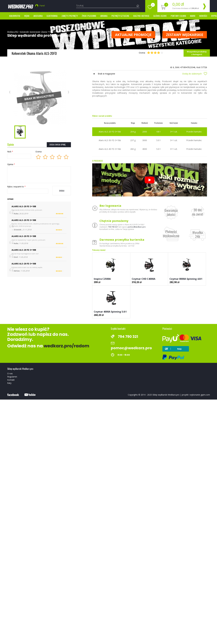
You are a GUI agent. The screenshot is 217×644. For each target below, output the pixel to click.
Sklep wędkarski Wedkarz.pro (166, 395)
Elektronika (52, 16)
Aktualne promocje (133, 35)
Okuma (44, 32)
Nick (10, 152)
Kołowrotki (15, 16)
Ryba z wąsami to (16, 187)
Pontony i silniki (178, 16)
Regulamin (12, 377)
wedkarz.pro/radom (67, 346)
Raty (9, 383)
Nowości (203, 16)
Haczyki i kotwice (141, 16)
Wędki (27, 16)
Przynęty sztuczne (120, 16)
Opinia (11, 164)
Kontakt (11, 380)
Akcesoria (38, 16)
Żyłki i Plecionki (89, 16)
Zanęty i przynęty (70, 16)
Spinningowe (35, 32)
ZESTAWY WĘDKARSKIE (185, 35)
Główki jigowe (160, 16)
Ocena (39, 152)
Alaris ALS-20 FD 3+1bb (58, 32)
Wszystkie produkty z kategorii (197, 53)
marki (193, 16)
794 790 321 (113, 227)
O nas (10, 373)
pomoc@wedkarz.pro (137, 227)
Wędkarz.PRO (13, 32)
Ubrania (104, 16)
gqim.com (205, 395)
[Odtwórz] (150, 180)
